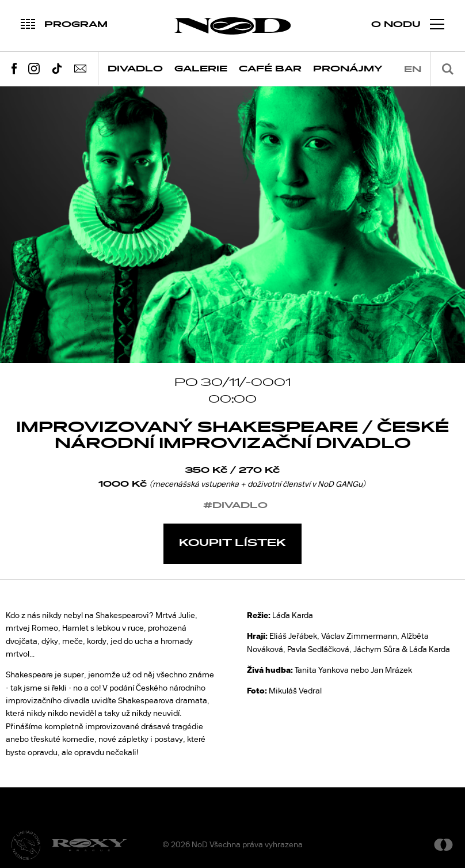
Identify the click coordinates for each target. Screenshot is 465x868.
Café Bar (270, 69)
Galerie (201, 69)
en (413, 69)
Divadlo (135, 69)
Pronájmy (348, 69)
